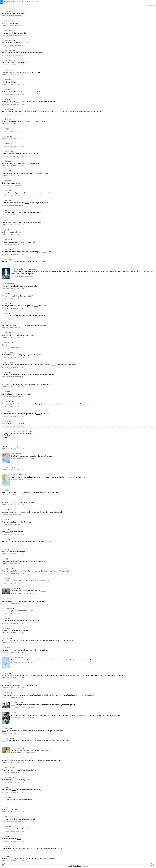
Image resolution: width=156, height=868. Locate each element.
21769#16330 (5, 861)
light (6, 392)
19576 (23, 697)
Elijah (7, 161)
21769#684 (5, 318)
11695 (23, 633)
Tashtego (8, 738)
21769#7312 (5, 515)
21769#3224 (5, 16)
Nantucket (18, 454)
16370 (32, 480)
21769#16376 (5, 678)
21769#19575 (5, 195)
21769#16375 (5, 225)
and (6, 90)
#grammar (8, 11)
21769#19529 (5, 613)
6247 (22, 328)
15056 (32, 707)
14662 (23, 426)
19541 (23, 782)
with (6, 856)
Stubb (7, 728)
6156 (22, 55)
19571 (23, 406)
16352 (23, 244)
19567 (23, 176)
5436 (22, 397)
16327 (23, 104)
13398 (23, 289)
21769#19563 (5, 554)
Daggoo (8, 129)
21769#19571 (5, 406)
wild (6, 836)
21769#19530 (5, 357)
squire (7, 693)
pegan (7, 549)
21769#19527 (5, 347)
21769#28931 (5, 623)
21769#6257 (5, 822)
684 (20, 318)
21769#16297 (5, 94)
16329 (23, 583)
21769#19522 (5, 114)
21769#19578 (5, 131)
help (6, 294)
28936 (23, 85)
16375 (23, 225)
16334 (23, 495)
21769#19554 (5, 643)
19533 (23, 215)
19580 (23, 254)
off (6, 490)
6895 (22, 377)
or (6, 529)
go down (8, 240)
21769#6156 (5, 55)
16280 (23, 812)
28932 (23, 235)
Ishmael (8, 343)
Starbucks (18, 713)
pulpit (16, 588)
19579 (32, 662)
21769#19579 (15, 662)
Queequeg (9, 608)
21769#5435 (5, 524)
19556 (23, 367)
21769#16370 (15, 480)
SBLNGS (12, 16)
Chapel (7, 119)
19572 (23, 544)
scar (6, 628)
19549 (32, 593)
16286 (23, 505)
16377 (23, 792)
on (6, 510)
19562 (23, 573)
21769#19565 (5, 308)
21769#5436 (5, 397)
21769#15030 (15, 718)
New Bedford (19, 475)
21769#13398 (5, 289)
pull (6, 578)
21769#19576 (5, 697)
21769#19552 (5, 653)
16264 (23, 831)
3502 (22, 564)
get (6, 220)
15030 (32, 718)
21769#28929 (5, 264)
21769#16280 (5, 812)
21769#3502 (5, 564)
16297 (23, 94)
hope (7, 313)
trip (6, 758)
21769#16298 (5, 802)
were (7, 807)
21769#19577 (5, 743)
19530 (23, 357)
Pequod (8, 559)
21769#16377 (5, 792)
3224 (22, 16)
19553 (23, 146)
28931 (23, 623)
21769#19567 (5, 176)
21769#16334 (5, 495)
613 (20, 186)
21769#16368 (15, 459)
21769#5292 (15, 276)
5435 (22, 524)
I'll (6, 323)
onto (6, 520)
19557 (23, 470)
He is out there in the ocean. (24, 269)
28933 (23, 534)
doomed (8, 151)
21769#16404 (5, 772)
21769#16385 (5, 387)
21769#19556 (5, 367)
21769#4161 (5, 26)
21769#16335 (5, 851)
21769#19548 (5, 124)
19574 (23, 733)
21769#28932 (5, 235)
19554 (23, 643)
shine (7, 673)
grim (6, 249)
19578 (23, 131)
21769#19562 (5, 573)
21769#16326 (5, 763)
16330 (23, 861)
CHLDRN (17, 16)
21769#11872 (5, 75)
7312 (22, 515)
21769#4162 (5, 36)
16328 (23, 688)
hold (6, 303)
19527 (23, 347)
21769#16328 (5, 688)
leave (7, 372)
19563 (23, 554)
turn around (9, 768)
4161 (22, 26)
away (7, 99)
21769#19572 (5, 544)
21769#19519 (5, 139)
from (6, 200)
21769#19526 (15, 753)
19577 (23, 743)
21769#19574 (5, 733)
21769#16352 (5, 244)
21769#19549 (15, 593)
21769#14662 (6, 426)
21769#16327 (5, 104)
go (6, 230)
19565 (23, 308)
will (6, 846)
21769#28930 (5, 841)
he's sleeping (9, 284)
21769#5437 (5, 205)
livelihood (8, 402)
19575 (23, 195)
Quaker (7, 599)
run (6, 618)
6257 (22, 822)
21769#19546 (5, 416)
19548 (23, 124)
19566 (23, 449)
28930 (23, 841)
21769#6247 (5, 328)
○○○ (3, 11)
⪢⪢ (14, 11)
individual (8, 333)
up (6, 787)
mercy (7, 444)
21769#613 (5, 186)
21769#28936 (5, 85)
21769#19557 (5, 470)
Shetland (17, 658)
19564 (23, 156)
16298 (23, 802)
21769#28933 (5, 534)
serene (7, 638)
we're (7, 797)
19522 (23, 114)
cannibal (8, 109)
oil (6, 500)
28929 (23, 264)
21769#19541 (5, 782)
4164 (22, 45)
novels (18, 2)
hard (6, 259)
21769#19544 (5, 166)
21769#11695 (5, 633)
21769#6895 (5, 377)
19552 (23, 653)
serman (7, 648)
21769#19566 (5, 449)
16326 (23, 763)
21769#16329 (5, 583)
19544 (23, 166)
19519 (23, 139)
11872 (23, 75)
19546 (23, 416)
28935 (23, 65)
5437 (22, 205)
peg (6, 539)
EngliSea (8, 2)
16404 (23, 772)
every (7, 181)
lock (6, 411)
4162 (22, 36)
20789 (23, 338)
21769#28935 (5, 65)
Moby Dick (26, 2)
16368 (32, 459)
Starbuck (17, 702)
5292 (31, 276)
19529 (23, 613)
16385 (23, 387)
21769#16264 (5, 831)
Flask (7, 190)
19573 (23, 603)
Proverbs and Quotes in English (22, 431)
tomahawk (18, 748)
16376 (23, 678)
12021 (23, 298)
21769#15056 (15, 707)
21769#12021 (5, 298)
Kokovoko (8, 352)
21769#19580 (5, 254)
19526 (32, 753)
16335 (23, 851)
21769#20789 (5, 338)
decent (7, 136)
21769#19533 (5, 215)
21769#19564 (5, 156)
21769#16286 (5, 505)
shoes (7, 683)
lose (7, 421)
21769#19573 (5, 603)
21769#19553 (5, 146)
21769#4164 (5, 45)
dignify (7, 144)
